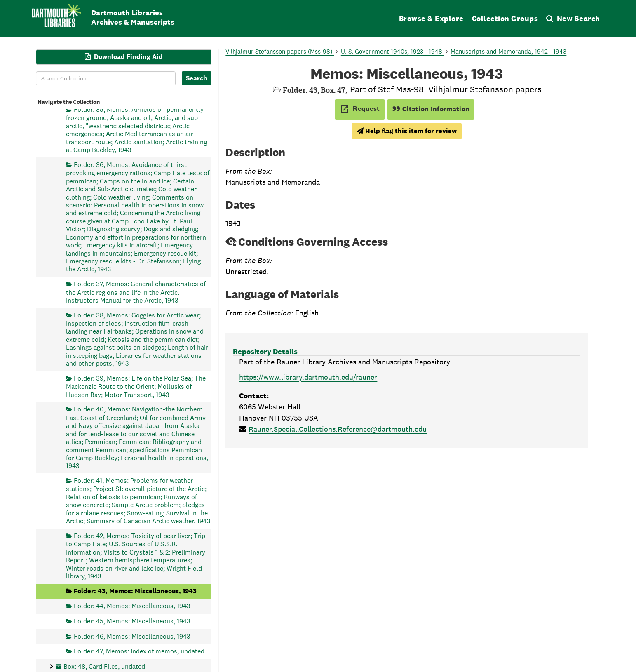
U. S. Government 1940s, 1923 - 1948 (392, 51)
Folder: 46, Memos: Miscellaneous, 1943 (132, 636)
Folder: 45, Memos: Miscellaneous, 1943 (132, 621)
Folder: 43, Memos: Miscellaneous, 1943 (135, 591)
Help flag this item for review (407, 131)
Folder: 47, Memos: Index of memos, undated (139, 651)
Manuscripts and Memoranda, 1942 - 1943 (508, 51)
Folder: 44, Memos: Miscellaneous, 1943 (132, 606)
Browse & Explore (431, 18)
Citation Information (431, 109)
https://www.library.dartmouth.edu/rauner (308, 377)
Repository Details (265, 351)
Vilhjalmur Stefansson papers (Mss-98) (280, 51)
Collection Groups (505, 18)
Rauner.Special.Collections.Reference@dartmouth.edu (338, 429)
